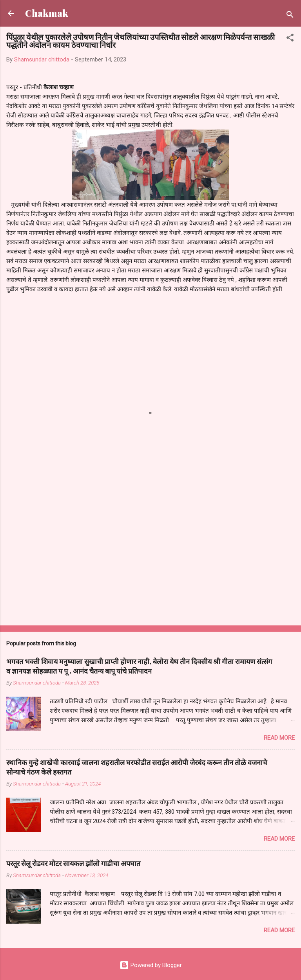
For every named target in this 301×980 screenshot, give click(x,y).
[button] (290, 39)
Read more (279, 738)
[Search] (290, 16)
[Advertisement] (150, 558)
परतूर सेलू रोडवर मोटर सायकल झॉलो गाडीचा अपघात (73, 863)
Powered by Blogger (151, 965)
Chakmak (47, 13)
